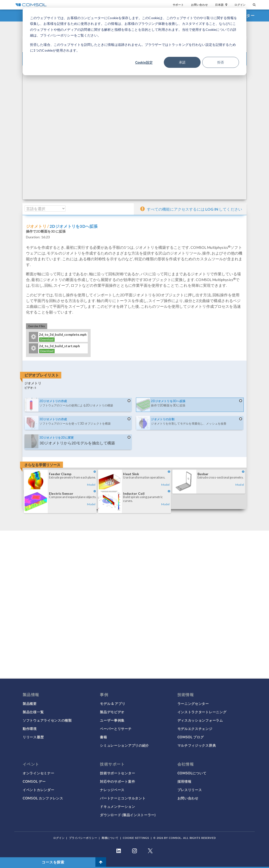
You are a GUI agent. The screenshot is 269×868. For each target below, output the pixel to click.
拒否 (221, 62)
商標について (110, 838)
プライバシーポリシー (83, 838)
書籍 (103, 737)
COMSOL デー (34, 781)
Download (47, 339)
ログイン (240, 5)
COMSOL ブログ (191, 737)
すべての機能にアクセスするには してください (191, 209)
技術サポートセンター (117, 773)
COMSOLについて (192, 773)
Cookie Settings (136, 838)
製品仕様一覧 (33, 712)
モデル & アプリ (113, 703)
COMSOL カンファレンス (43, 798)
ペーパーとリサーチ (116, 729)
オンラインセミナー (38, 773)
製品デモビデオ (112, 712)
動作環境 (30, 729)
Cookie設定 (144, 62)
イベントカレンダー (38, 790)
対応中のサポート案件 (117, 781)
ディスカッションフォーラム (200, 720)
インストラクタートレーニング (202, 712)
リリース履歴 (33, 737)
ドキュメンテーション (117, 806)
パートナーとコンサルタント (123, 798)
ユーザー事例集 (112, 720)
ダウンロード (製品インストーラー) (128, 815)
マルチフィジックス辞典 (197, 745)
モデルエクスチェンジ (195, 729)
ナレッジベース (112, 790)
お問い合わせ (199, 5)
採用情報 (184, 781)
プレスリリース (190, 790)
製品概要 (30, 703)
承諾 (182, 62)
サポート (178, 5)
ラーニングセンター (193, 703)
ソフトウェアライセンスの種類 (47, 720)
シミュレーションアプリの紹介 (124, 745)
